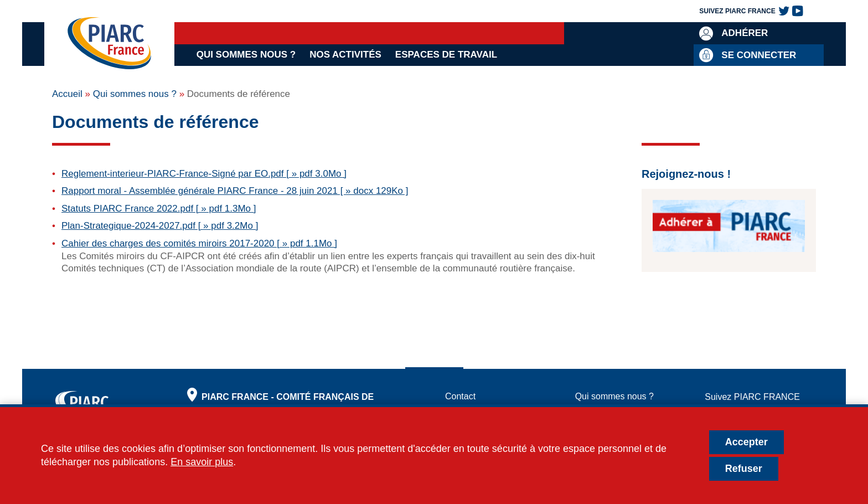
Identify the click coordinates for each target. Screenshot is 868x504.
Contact (460, 396)
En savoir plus (202, 462)
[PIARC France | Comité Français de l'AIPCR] (109, 44)
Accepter (746, 442)
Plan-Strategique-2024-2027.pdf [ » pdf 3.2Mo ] (160, 226)
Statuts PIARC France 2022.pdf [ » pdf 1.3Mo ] (159, 209)
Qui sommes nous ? (246, 55)
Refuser (744, 469)
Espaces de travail (446, 55)
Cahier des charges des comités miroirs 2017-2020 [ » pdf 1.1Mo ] (199, 243)
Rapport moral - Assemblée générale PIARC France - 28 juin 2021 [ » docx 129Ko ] (235, 191)
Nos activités (345, 55)
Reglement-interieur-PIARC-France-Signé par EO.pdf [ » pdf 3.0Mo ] (204, 174)
